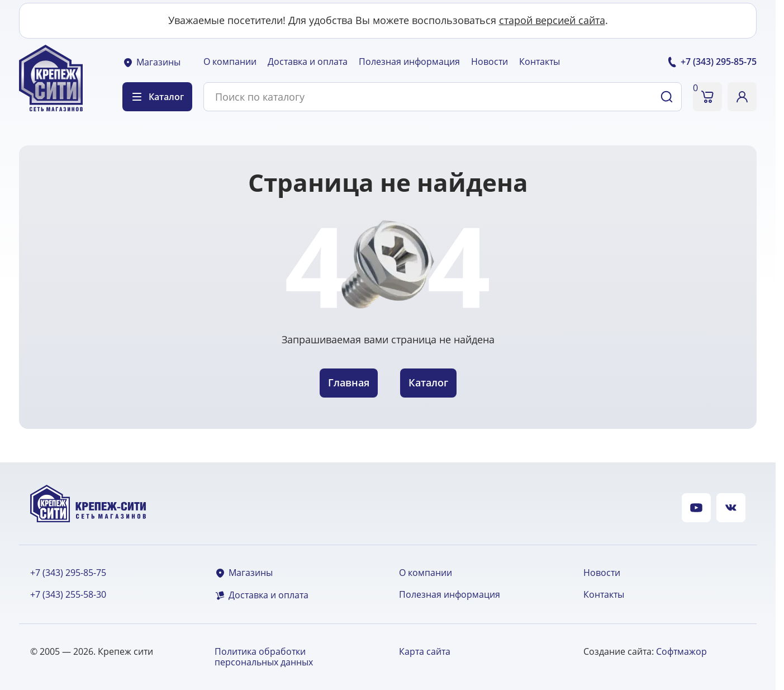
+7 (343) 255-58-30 (68, 595)
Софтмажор (681, 651)
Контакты (540, 62)
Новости (490, 62)
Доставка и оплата (308, 62)
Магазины (151, 62)
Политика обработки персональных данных (264, 657)
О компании (230, 62)
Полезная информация (409, 62)
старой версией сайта (552, 20)
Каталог (428, 382)
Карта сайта (425, 651)
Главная (349, 382)
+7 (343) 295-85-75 (68, 573)
